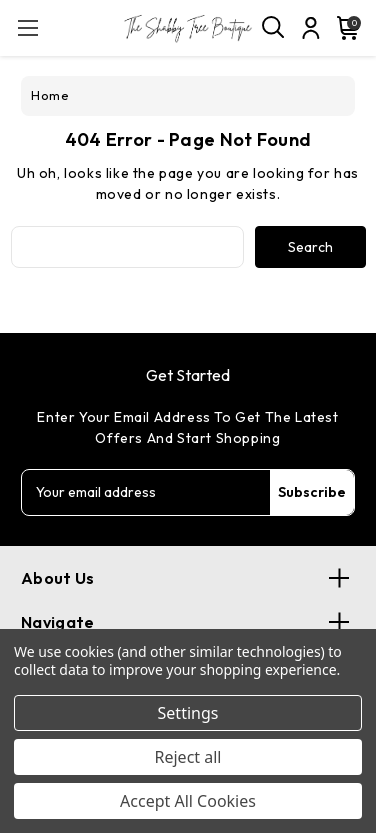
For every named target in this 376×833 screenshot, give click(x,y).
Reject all (188, 757)
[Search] (274, 28)
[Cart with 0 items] (344, 28)
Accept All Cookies (188, 801)
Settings (188, 713)
